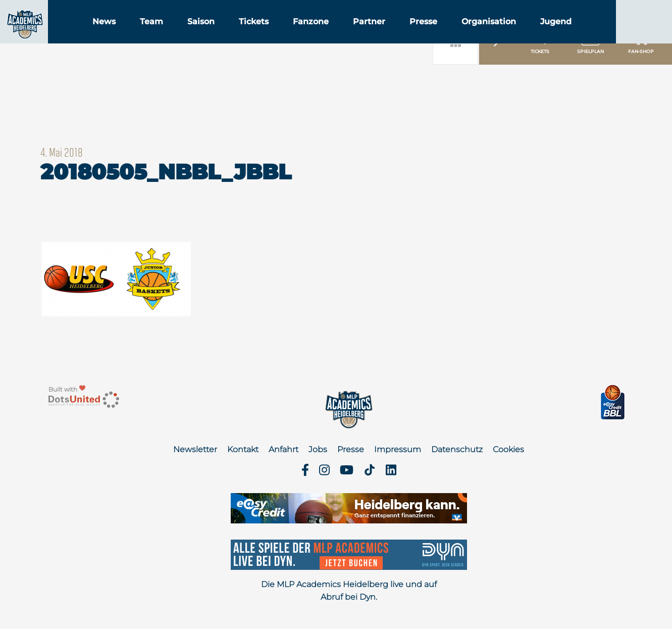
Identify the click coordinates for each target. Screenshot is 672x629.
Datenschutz (457, 449)
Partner (427, 35)
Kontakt (243, 449)
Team (210, 35)
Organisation (547, 35)
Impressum (398, 449)
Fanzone (369, 35)
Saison (259, 35)
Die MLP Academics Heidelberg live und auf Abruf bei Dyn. (349, 591)
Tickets (312, 35)
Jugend (614, 35)
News (162, 35)
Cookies (508, 449)
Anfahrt (283, 449)
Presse (481, 35)
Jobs (318, 449)
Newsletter (195, 449)
